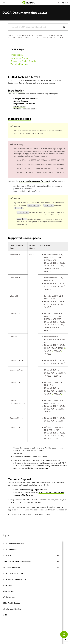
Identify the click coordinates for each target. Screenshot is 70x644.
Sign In (65, 2)
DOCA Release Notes (57, 38)
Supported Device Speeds (23, 61)
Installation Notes (19, 58)
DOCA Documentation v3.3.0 (36, 38)
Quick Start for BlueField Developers (17, 561)
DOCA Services (9, 590)
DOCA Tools (7, 584)
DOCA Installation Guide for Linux (34, 181)
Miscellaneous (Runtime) (12, 608)
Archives (6, 614)
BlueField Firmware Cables (25, 109)
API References (9, 596)
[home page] (28, 3)
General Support (21, 101)
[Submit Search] (63, 27)
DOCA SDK (7, 555)
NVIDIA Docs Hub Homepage (19, 35)
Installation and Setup (11, 566)
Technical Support (19, 64)
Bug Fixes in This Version (24, 104)
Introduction (17, 55)
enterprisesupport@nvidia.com (34, 489)
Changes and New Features (25, 99)
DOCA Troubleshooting (11, 602)
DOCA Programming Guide (13, 572)
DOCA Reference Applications (14, 578)
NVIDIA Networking (40, 35)
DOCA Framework (10, 549)
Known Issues (19, 106)
